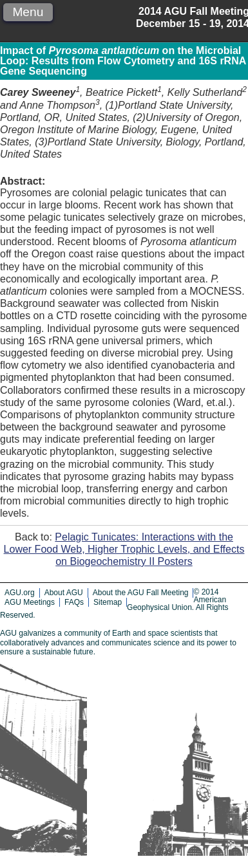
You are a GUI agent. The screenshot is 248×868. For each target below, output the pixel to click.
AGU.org (20, 593)
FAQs (74, 602)
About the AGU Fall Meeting (141, 593)
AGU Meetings (30, 602)
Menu (28, 12)
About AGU (64, 593)
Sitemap (108, 602)
